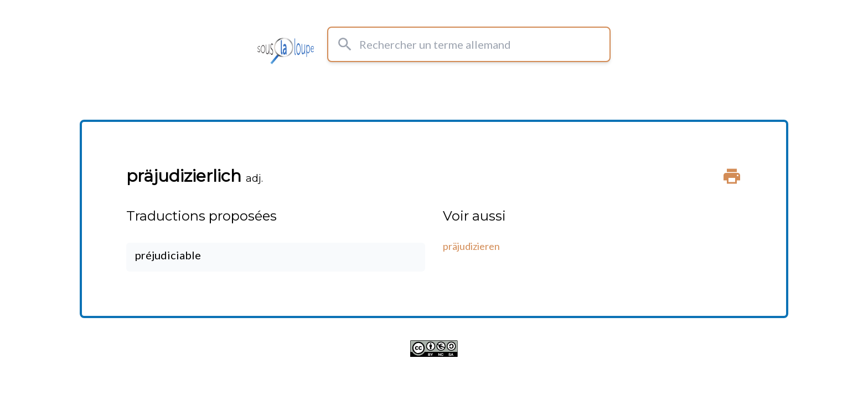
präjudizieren (471, 246)
